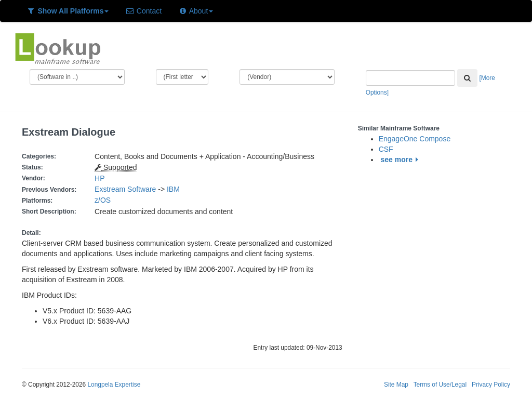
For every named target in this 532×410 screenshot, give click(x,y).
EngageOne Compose (415, 139)
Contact (143, 11)
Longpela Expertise (114, 385)
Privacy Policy (491, 385)
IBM (173, 189)
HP (99, 178)
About (196, 11)
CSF (386, 149)
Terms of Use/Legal (440, 385)
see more (401, 160)
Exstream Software (125, 189)
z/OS (105, 200)
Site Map (396, 385)
